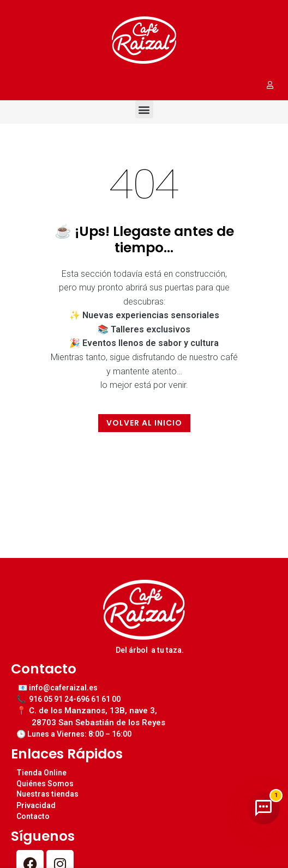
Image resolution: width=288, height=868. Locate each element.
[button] (144, 109)
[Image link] (144, 39)
